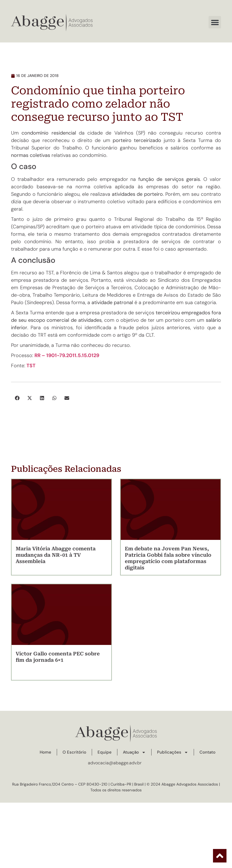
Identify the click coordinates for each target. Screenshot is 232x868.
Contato (207, 752)
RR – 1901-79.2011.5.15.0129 (67, 355)
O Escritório (74, 752)
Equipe (105, 752)
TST (31, 366)
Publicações (173, 752)
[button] (215, 22)
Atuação (134, 752)
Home (45, 752)
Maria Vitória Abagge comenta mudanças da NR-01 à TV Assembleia (56, 555)
